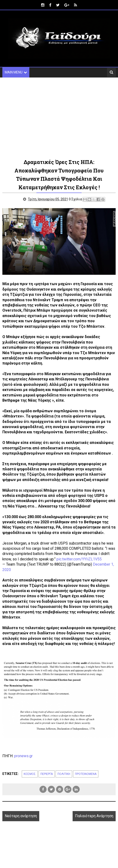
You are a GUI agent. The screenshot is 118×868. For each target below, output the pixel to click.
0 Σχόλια (76, 199)
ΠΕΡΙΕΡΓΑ (47, 774)
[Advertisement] (59, 118)
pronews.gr (23, 756)
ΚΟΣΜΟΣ (30, 774)
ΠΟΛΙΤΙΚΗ (64, 774)
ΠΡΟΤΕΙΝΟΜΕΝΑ (86, 774)
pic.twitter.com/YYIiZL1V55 (79, 559)
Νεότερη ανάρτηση (21, 816)
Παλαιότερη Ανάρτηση (94, 816)
